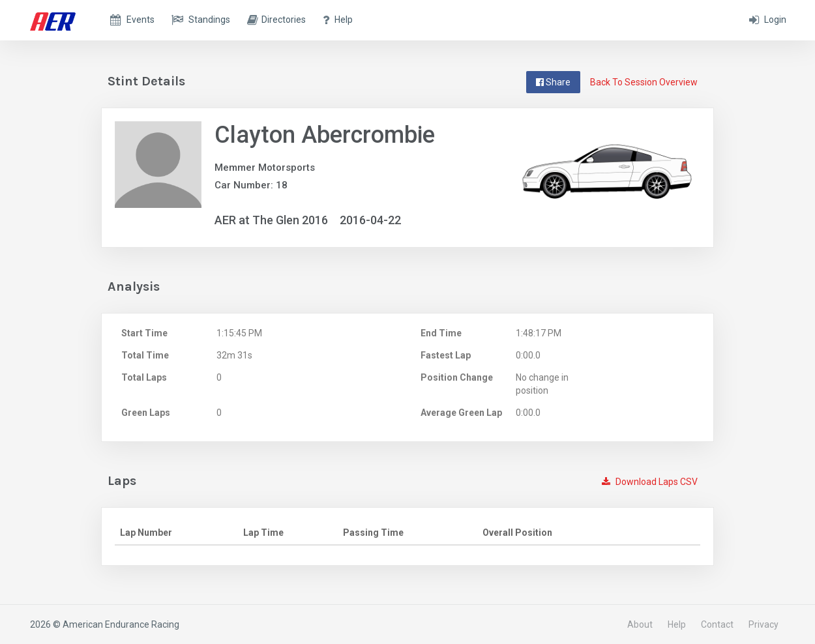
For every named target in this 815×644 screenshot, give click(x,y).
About (640, 624)
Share (553, 82)
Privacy (763, 624)
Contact (717, 624)
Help (677, 624)
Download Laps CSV (650, 482)
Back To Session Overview (644, 82)
